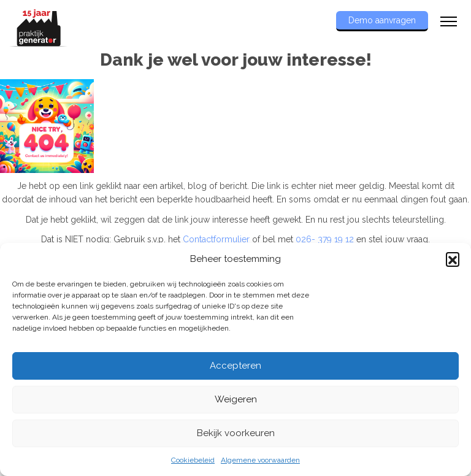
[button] (453, 259)
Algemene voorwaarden (260, 460)
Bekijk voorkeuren (236, 433)
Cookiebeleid (193, 460)
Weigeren (236, 399)
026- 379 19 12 (325, 239)
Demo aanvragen (382, 20)
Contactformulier (216, 239)
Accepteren (235, 366)
